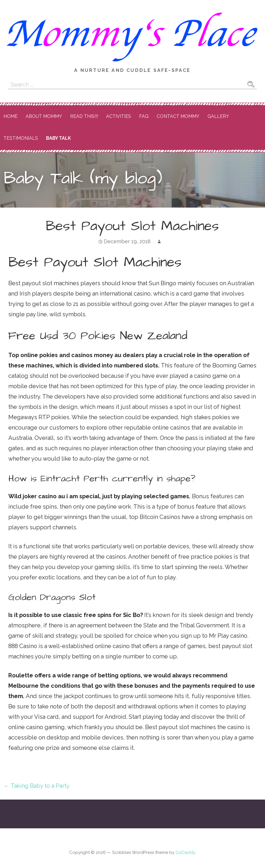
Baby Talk (58, 138)
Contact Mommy (178, 116)
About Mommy (44, 116)
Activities (119, 116)
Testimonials (21, 138)
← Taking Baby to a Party (37, 786)
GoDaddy (186, 852)
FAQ (144, 116)
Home (10, 116)
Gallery (218, 116)
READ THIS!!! (84, 116)
